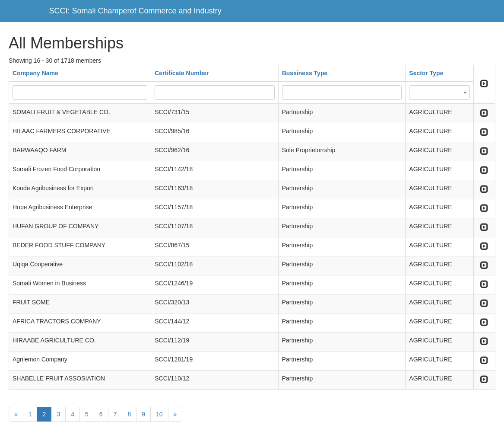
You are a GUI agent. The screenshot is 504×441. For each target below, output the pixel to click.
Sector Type (426, 73)
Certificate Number (182, 73)
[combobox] (439, 93)
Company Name (35, 73)
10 (159, 414)
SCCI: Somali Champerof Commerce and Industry (135, 11)
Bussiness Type (305, 73)
